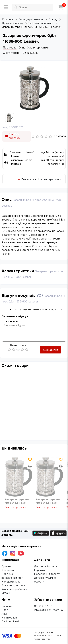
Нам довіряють (11, 582)
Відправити (50, 350)
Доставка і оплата (46, 567)
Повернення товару (47, 574)
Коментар (12, 322)
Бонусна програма (13, 586)
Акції (5, 614)
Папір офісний (11, 622)
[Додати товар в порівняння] (30, 466)
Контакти (8, 570)
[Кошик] (61, 7)
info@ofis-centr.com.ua (48, 610)
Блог (5, 610)
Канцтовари (9, 618)
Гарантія (40, 570)
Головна (7, 606)
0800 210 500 (43, 606)
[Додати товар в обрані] (30, 459)
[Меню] (6, 7)
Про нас (7, 567)
